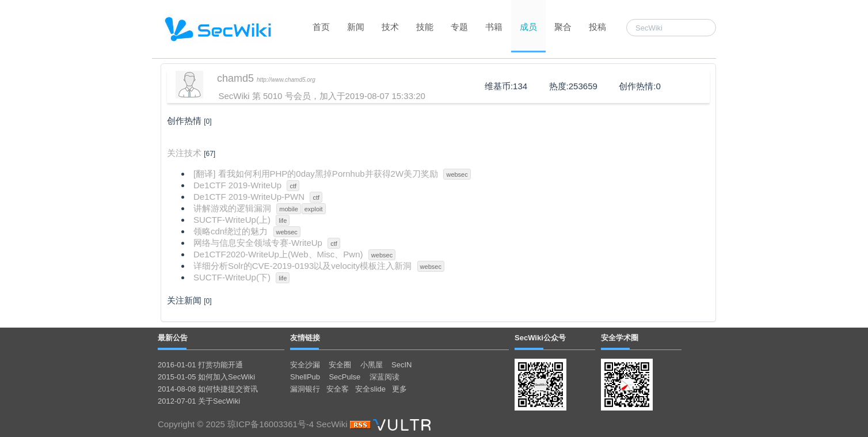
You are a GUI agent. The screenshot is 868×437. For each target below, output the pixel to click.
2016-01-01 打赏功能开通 (200, 365)
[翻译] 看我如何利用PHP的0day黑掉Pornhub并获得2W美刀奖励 (316, 174)
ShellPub (305, 377)
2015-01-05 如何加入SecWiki (206, 377)
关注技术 (184, 153)
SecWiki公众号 (540, 338)
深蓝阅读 (384, 377)
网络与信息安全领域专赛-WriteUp (258, 243)
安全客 (338, 389)
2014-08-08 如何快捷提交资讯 (208, 389)
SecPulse (344, 377)
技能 (425, 27)
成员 (528, 27)
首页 (321, 27)
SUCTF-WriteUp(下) (232, 277)
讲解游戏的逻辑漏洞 (232, 208)
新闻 (356, 27)
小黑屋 (372, 365)
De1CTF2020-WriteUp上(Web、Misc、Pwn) (278, 254)
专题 (459, 27)
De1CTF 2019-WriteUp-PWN (249, 197)
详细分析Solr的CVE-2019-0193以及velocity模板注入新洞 (302, 266)
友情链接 (305, 338)
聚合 (563, 27)
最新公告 (173, 338)
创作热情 (184, 121)
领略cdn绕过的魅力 (231, 231)
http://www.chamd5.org (286, 80)
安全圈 (340, 365)
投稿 (597, 27)
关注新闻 (184, 300)
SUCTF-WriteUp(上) (232, 220)
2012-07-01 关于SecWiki (199, 401)
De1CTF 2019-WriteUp (237, 185)
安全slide (370, 389)
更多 (399, 389)
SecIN (401, 365)
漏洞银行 (305, 389)
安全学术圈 (620, 338)
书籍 (494, 27)
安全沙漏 (305, 365)
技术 (390, 27)
